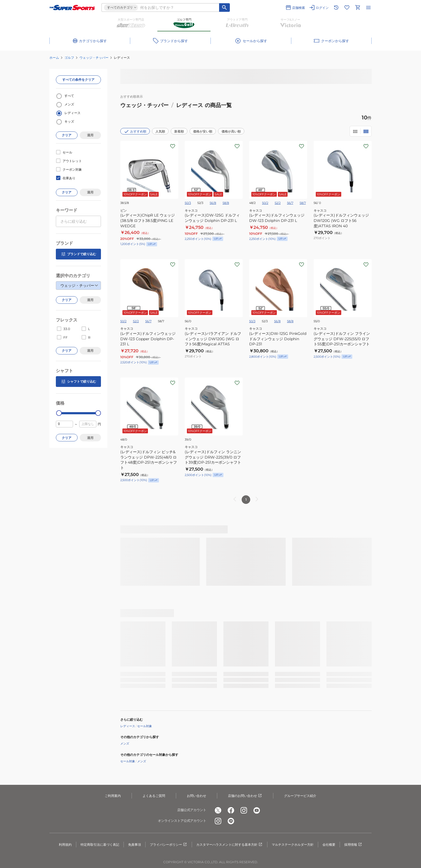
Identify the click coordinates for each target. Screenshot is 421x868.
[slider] (59, 413)
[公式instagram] (244, 810)
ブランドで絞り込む (78, 254)
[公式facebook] (231, 810)
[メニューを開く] (368, 8)
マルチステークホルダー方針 (293, 845)
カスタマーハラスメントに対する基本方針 (230, 845)
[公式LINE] (231, 821)
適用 (90, 135)
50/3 (188, 203)
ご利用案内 (113, 796)
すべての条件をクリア (78, 80)
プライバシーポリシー (169, 845)
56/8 (213, 203)
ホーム (54, 58)
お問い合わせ (197, 796)
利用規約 (65, 845)
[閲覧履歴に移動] (336, 8)
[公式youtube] (257, 810)
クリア (67, 135)
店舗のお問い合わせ (245, 796)
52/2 (278, 203)
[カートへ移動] (358, 8)
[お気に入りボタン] (173, 146)
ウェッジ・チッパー (94, 58)
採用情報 (353, 845)
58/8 (226, 203)
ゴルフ (69, 58)
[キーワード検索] (224, 8)
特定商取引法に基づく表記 (100, 845)
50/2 (265, 203)
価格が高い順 (231, 131)
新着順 (179, 131)
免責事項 (135, 845)
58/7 (303, 203)
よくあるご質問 (154, 796)
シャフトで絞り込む (78, 382)
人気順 (160, 131)
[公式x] (218, 810)
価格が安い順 (203, 131)
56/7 (290, 203)
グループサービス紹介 (300, 796)
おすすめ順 (135, 131)
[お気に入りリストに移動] (347, 8)
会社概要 (329, 845)
